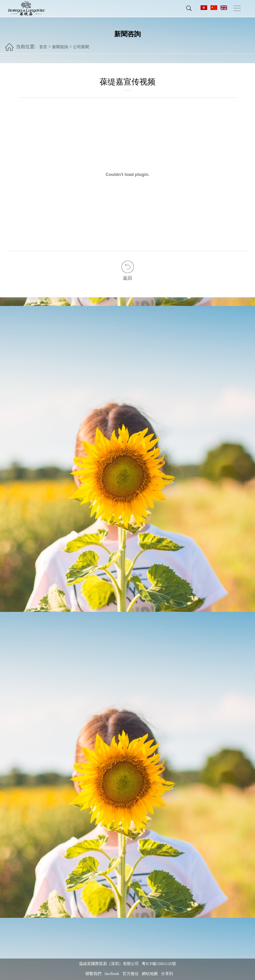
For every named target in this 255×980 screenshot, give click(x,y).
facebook (112, 974)
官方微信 (130, 974)
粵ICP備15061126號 (159, 964)
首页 (43, 44)
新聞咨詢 (60, 44)
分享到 (167, 974)
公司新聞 (81, 44)
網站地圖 (150, 974)
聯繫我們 (93, 974)
